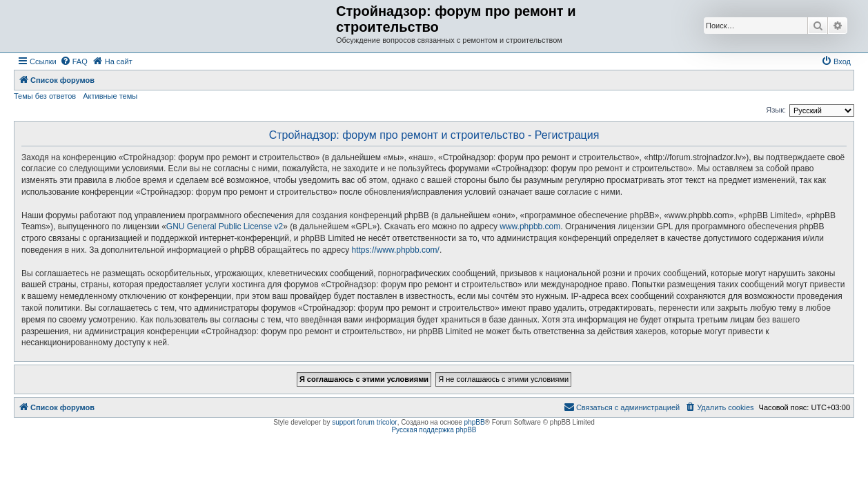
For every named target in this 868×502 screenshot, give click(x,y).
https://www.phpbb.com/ (396, 250)
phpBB (475, 422)
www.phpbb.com (530, 226)
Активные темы (110, 96)
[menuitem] (74, 61)
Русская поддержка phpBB (434, 430)
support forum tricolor (364, 422)
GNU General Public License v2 (225, 226)
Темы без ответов (45, 96)
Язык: (776, 110)
